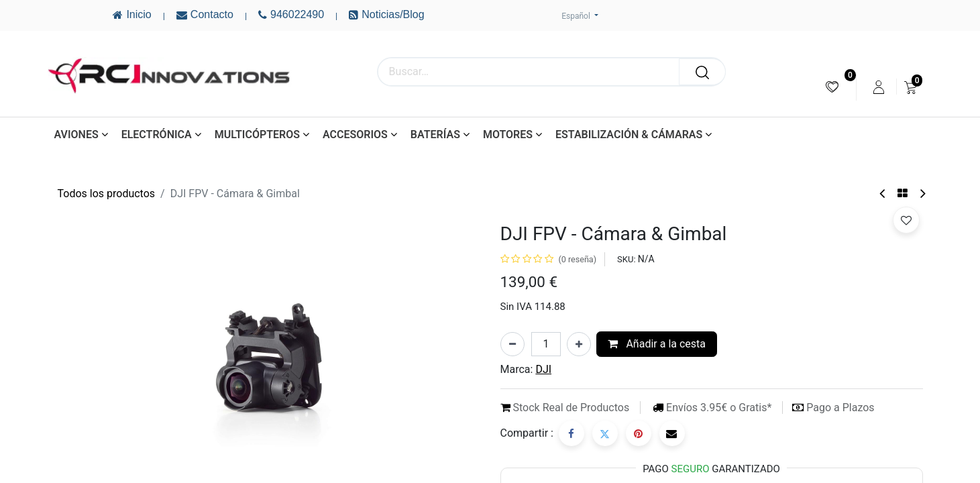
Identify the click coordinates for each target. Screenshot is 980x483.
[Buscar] (702, 72)
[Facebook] (571, 433)
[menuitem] (832, 87)
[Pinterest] (639, 433)
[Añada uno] (579, 344)
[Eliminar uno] (512, 344)
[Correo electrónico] (672, 433)
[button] (906, 220)
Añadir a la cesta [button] (657, 344)
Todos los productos (107, 194)
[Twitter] (605, 433)
